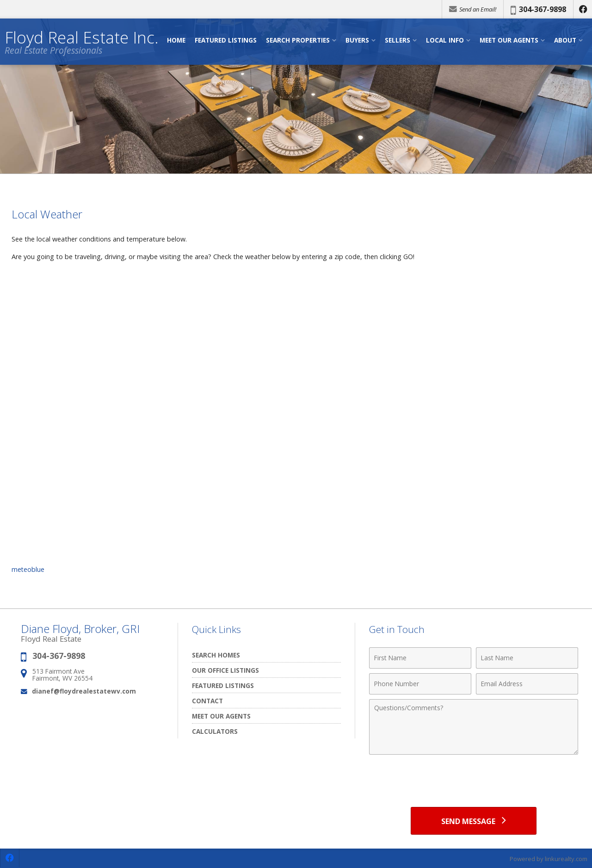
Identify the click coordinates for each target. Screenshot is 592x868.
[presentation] (474, 782)
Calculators (215, 731)
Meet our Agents (221, 716)
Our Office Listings (225, 670)
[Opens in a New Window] (583, 9)
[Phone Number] (420, 684)
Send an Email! (473, 9)
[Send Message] (473, 821)
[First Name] (420, 658)
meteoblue (28, 569)
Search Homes (216, 655)
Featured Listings (223, 685)
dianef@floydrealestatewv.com (84, 691)
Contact (207, 701)
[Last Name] (527, 658)
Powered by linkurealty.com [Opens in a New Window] (549, 859)
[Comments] (474, 727)
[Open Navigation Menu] (580, 42)
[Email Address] (527, 684)
